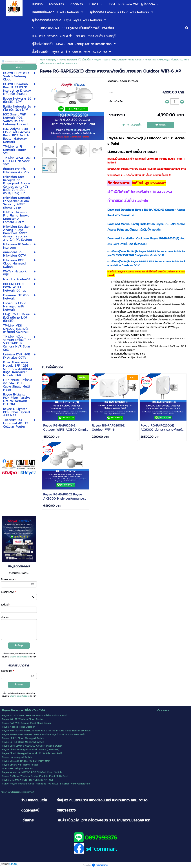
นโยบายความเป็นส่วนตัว (20, 657)
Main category (48, 60)
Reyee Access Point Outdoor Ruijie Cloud (118, 60)
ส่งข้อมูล (19, 645)
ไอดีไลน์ (6, 605)
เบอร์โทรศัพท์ (9, 592)
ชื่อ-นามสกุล (8, 579)
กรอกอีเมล (8, 671)
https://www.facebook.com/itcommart (17, 792)
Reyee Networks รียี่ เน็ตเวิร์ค (75, 60)
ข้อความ (5, 617)
